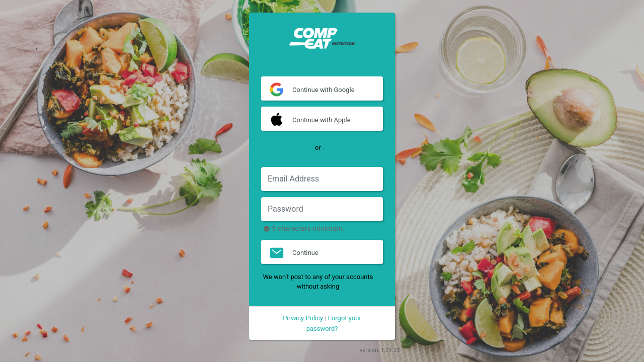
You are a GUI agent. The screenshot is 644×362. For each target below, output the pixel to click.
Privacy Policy (303, 318)
